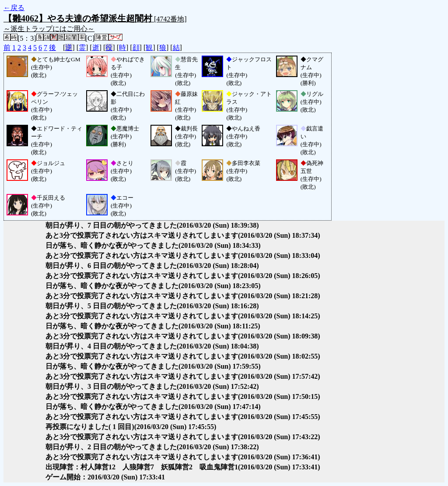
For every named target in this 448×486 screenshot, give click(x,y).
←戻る (14, 8)
